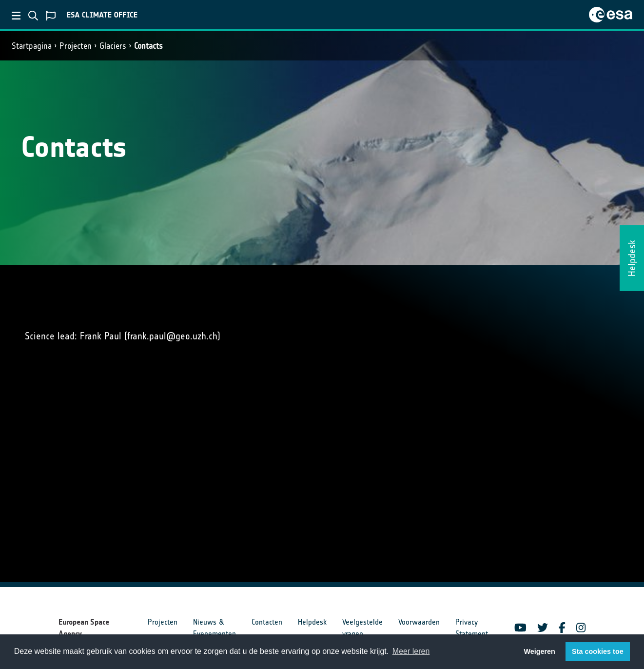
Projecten (76, 46)
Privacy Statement (472, 628)
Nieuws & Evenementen (215, 628)
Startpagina (32, 46)
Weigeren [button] (539, 651)
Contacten (267, 622)
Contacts (148, 46)
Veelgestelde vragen (362, 628)
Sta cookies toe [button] (598, 651)
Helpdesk (312, 622)
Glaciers (113, 46)
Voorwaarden (419, 622)
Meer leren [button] (411, 651)
